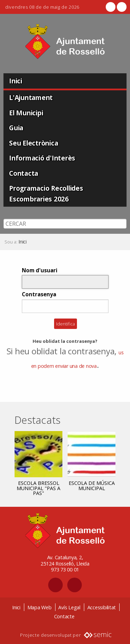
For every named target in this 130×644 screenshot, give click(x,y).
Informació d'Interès (42, 158)
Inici (16, 81)
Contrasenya (39, 294)
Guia (16, 128)
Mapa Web (40, 607)
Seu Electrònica (33, 143)
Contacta (24, 173)
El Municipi (26, 113)
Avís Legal (69, 607)
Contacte (64, 616)
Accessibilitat (102, 607)
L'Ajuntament (31, 97)
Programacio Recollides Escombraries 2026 (46, 193)
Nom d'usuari (40, 270)
